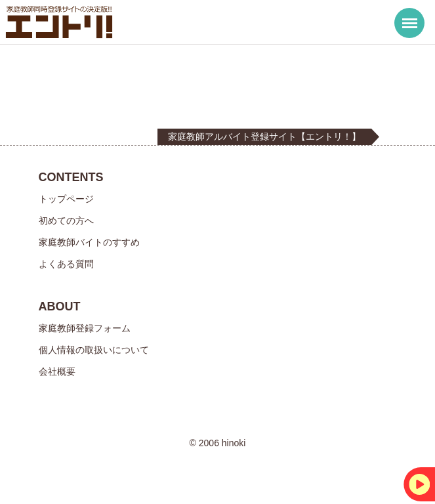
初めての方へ (66, 220)
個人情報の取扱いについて (94, 350)
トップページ (66, 199)
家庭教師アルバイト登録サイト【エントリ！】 (264, 136)
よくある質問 (66, 264)
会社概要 (57, 371)
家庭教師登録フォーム (85, 328)
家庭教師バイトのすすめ (89, 242)
